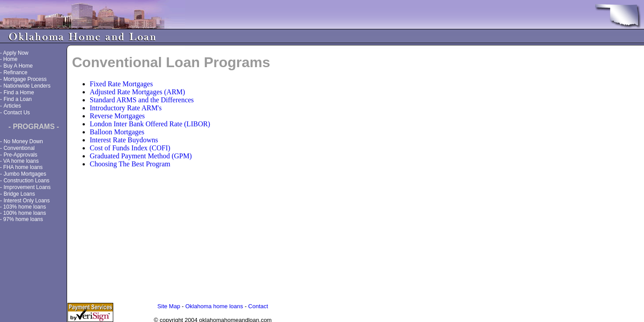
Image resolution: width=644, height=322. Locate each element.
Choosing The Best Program (130, 164)
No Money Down (23, 141)
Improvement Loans (27, 187)
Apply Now (16, 53)
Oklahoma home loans (214, 305)
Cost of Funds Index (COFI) (130, 148)
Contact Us (17, 113)
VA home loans (21, 161)
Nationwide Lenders (27, 86)
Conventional (19, 148)
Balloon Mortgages (117, 132)
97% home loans (23, 219)
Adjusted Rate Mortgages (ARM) (137, 92)
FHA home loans (23, 167)
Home (10, 59)
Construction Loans (26, 181)
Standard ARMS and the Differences (142, 100)
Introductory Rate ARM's (126, 108)
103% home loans (24, 207)
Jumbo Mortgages (25, 174)
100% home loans (24, 213)
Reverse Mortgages (117, 116)
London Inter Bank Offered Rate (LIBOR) (150, 124)
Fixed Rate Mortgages (121, 84)
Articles (12, 106)
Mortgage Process (25, 79)
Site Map (169, 305)
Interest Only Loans (27, 201)
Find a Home (19, 93)
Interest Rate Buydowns (124, 140)
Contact (258, 305)
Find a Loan (18, 99)
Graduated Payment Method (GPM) (141, 156)
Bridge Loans (19, 194)
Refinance (16, 72)
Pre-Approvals (20, 155)
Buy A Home (18, 66)
